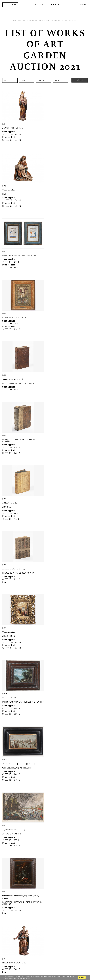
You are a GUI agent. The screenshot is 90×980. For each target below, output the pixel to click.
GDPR (45, 906)
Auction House (45, 884)
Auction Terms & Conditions (45, 898)
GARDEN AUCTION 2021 (53, 20)
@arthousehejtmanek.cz (45, 964)
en (84, 5)
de (87, 5)
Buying (45, 892)
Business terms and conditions (45, 904)
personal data (52, 976)
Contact (45, 956)
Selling (45, 895)
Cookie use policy (45, 909)
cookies (28, 978)
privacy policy (21, 976)
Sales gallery (45, 887)
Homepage (17, 20)
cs (81, 5)
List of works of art (71, 20)
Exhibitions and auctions (32, 20)
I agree (82, 977)
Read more (45, 859)
